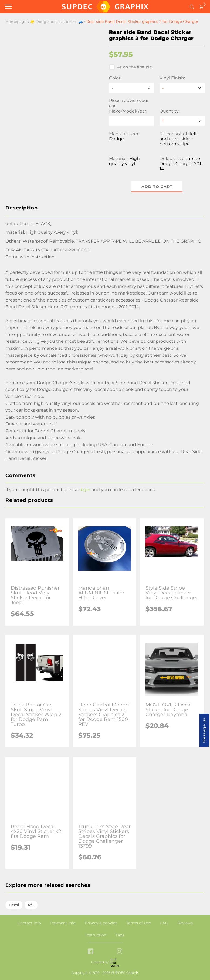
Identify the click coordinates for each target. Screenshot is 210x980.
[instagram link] (119, 952)
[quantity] (182, 121)
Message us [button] (204, 730)
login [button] (85, 490)
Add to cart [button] (157, 187)
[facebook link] (91, 952)
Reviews (185, 923)
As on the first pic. (131, 67)
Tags (120, 935)
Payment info (63, 923)
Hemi (14, 905)
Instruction (96, 935)
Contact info (29, 923)
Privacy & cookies (101, 923)
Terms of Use (139, 923)
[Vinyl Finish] (182, 88)
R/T (31, 905)
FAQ (164, 923)
